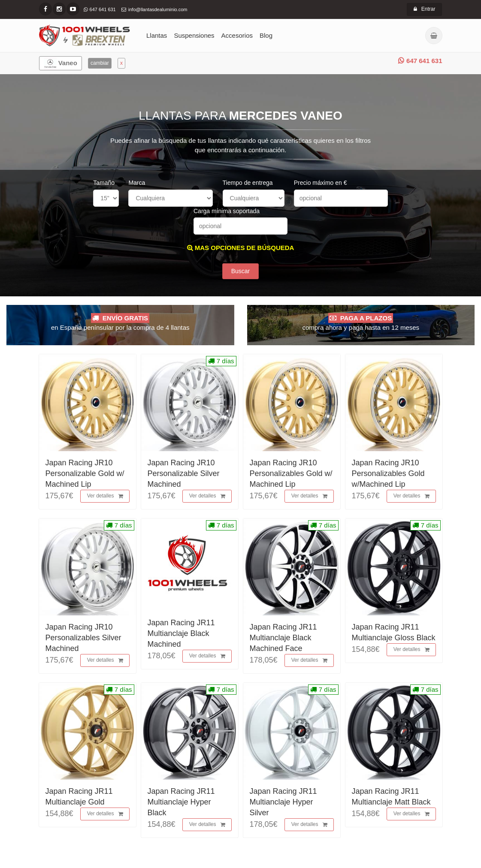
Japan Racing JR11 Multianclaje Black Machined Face (283, 638)
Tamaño (104, 183)
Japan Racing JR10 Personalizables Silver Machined (83, 638)
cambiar (100, 63)
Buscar (241, 271)
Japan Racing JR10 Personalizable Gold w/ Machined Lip (85, 473)
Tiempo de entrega (248, 183)
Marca (137, 183)
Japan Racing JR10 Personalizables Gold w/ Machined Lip (291, 473)
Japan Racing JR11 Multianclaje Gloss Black (394, 632)
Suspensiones (194, 35)
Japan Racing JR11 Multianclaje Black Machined (181, 633)
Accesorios (237, 35)
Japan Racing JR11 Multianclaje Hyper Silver (283, 802)
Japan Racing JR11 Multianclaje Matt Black (391, 797)
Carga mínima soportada (227, 211)
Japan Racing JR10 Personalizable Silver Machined (184, 473)
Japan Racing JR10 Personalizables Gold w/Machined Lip (388, 473)
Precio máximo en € (321, 183)
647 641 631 (420, 61)
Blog (266, 35)
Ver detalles (105, 496)
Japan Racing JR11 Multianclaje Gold (79, 797)
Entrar (425, 9)
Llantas (157, 35)
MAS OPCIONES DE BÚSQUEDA (241, 248)
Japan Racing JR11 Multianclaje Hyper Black (181, 802)
